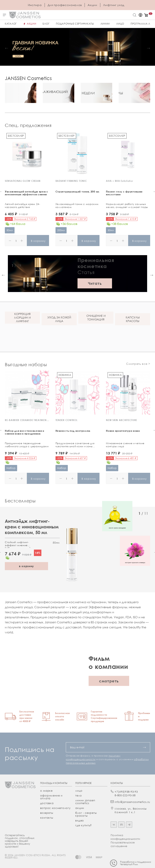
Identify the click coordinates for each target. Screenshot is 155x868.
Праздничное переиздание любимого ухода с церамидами (27, 445)
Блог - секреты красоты (86, 814)
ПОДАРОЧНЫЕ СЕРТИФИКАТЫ (75, 24)
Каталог (11, 24)
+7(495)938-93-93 (126, 792)
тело (79, 795)
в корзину (26, 566)
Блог (46, 24)
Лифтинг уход (114, 5)
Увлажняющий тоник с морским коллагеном (77, 206)
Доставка (47, 803)
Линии (105, 24)
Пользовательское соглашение (123, 844)
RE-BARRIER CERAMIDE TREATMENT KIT (27, 420)
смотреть (109, 681)
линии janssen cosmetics (85, 802)
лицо (79, 791)
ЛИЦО (120, 24)
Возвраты (47, 813)
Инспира (35, 5)
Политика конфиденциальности (125, 837)
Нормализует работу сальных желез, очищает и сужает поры (127, 206)
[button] (7, 48)
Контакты (47, 818)
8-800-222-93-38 (125, 795)
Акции (92, 5)
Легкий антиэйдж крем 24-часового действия (23, 206)
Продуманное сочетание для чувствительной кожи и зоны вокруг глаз (75, 445)
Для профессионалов (65, 5)
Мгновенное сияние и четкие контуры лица (125, 445)
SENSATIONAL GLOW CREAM (23, 181)
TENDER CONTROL (67, 420)
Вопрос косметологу (55, 808)
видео (80, 820)
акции (80, 808)
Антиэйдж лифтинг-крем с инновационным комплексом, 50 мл (32, 527)
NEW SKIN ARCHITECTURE (121, 420)
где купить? (84, 825)
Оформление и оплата (51, 797)
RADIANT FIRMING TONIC (71, 181)
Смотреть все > (138, 364)
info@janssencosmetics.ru (132, 802)
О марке (46, 791)
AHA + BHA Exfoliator (119, 181)
